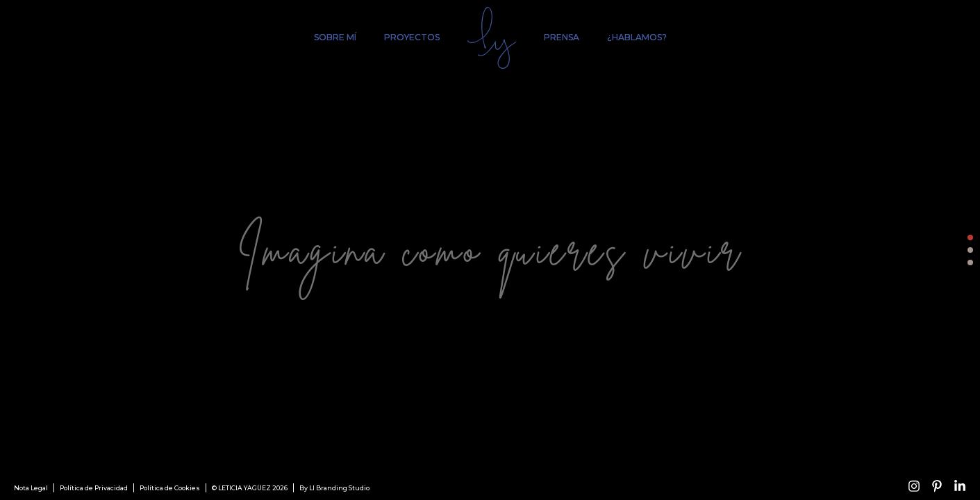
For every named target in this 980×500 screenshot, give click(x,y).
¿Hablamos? (637, 37)
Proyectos (412, 37)
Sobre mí (335, 37)
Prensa (562, 37)
